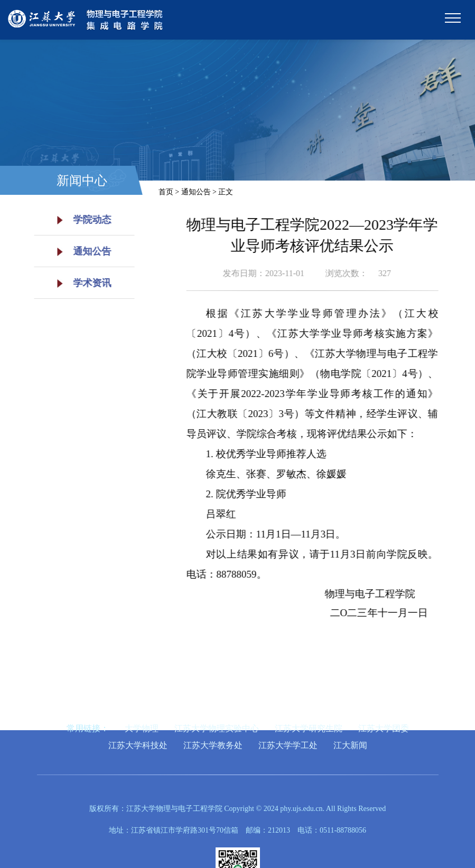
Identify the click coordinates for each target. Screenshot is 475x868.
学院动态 (80, 220)
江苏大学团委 (384, 728)
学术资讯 (80, 283)
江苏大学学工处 (288, 745)
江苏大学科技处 (138, 745)
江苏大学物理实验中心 (217, 728)
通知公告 (80, 251)
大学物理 (142, 728)
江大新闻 (350, 745)
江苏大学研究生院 (309, 728)
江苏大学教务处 (213, 745)
